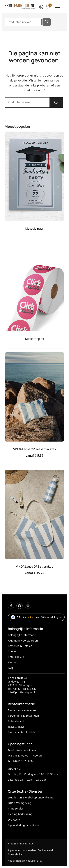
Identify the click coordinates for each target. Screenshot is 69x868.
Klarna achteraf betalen (23, 732)
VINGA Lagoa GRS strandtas (34, 566)
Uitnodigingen (35, 228)
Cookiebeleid (45, 850)
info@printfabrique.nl (21, 692)
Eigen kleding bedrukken (23, 825)
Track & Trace (16, 727)
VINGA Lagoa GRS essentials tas (34, 449)
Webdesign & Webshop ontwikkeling (31, 797)
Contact (13, 651)
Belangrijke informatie (22, 635)
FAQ (10, 668)
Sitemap (13, 662)
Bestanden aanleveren (22, 710)
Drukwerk (14, 820)
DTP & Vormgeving (20, 803)
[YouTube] (28, 606)
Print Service (16, 808)
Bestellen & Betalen (20, 646)
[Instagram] (20, 606)
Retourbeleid (16, 657)
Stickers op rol (34, 339)
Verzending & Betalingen (23, 716)
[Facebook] (11, 606)
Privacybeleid (16, 854)
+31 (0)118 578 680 (25, 689)
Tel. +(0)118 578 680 (20, 761)
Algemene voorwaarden (23, 641)
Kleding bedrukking (20, 814)
